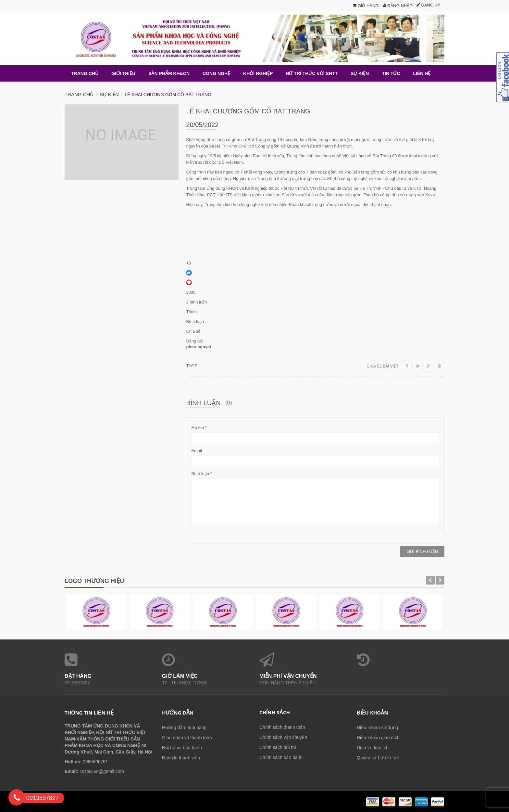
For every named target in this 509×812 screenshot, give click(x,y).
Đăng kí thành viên (181, 758)
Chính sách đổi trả (278, 747)
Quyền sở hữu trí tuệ (378, 758)
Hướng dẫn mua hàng (184, 728)
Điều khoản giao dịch (378, 738)
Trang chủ (79, 94)
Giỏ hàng (366, 6)
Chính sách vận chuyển (283, 737)
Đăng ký (428, 5)
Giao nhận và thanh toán (187, 738)
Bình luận (200, 474)
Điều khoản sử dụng (377, 728)
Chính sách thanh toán (282, 727)
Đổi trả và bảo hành (182, 748)
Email (197, 451)
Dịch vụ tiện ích (373, 748)
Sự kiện (109, 94)
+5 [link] (188, 263)
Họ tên (198, 428)
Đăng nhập (398, 6)
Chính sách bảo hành (281, 757)
